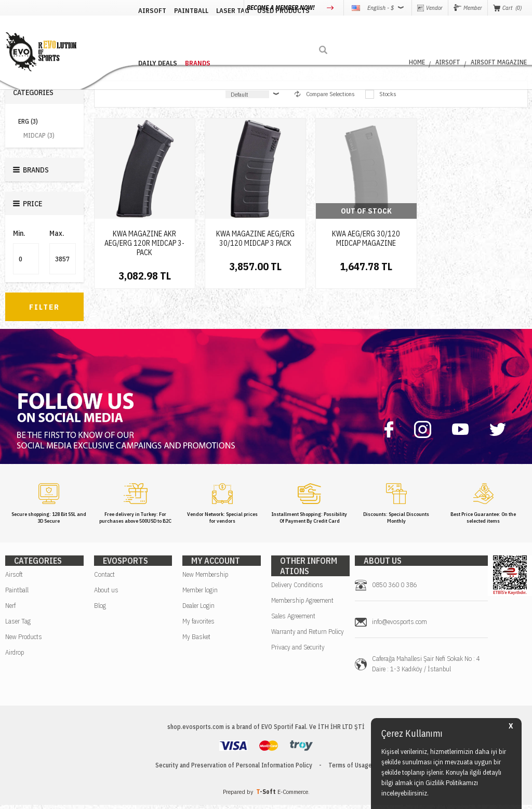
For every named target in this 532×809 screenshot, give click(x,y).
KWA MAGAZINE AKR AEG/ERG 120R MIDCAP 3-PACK (144, 243)
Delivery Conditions (297, 589)
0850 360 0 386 (394, 589)
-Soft (267, 796)
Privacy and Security (298, 651)
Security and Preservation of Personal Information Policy (234, 769)
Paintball (17, 594)
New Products (24, 641)
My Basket (196, 641)
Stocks (381, 94)
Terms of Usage (350, 769)
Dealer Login (198, 610)
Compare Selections (325, 94)
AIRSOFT (128, 32)
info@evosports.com (400, 626)
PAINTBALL (167, 32)
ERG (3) (28, 121)
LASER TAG (209, 32)
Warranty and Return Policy (308, 636)
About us (106, 594)
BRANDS (353, 32)
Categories (33, 92)
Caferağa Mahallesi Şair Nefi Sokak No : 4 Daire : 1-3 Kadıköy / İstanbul (426, 668)
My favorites (198, 625)
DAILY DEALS (313, 32)
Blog (100, 610)
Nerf (10, 610)
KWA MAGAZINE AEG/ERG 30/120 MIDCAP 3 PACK (255, 238)
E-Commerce (293, 796)
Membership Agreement (302, 605)
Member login (200, 594)
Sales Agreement (293, 620)
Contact (104, 579)
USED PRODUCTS (260, 32)
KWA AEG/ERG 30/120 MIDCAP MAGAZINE (366, 238)
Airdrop (15, 657)
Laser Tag (18, 625)
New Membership (205, 579)
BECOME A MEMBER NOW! (282, 8)
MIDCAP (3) (39, 135)
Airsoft (14, 579)
